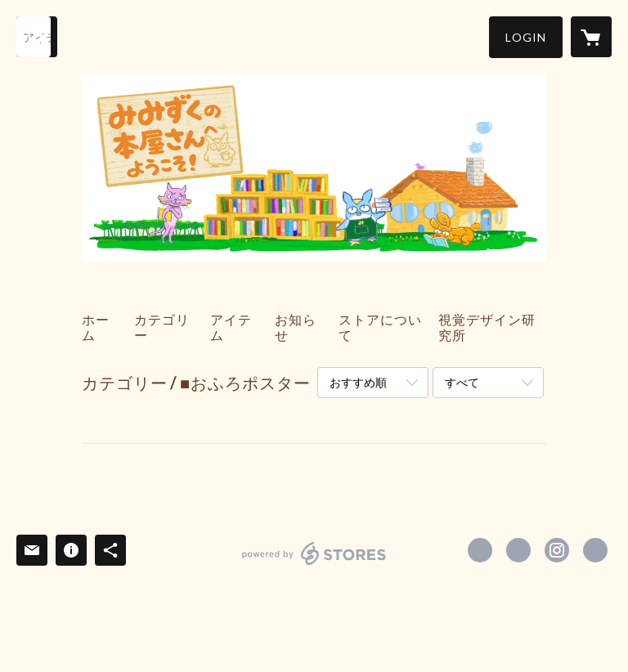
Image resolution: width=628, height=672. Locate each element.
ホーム (96, 327)
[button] (526, 37)
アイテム (231, 327)
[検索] (37, 37)
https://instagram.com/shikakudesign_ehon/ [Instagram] (557, 550)
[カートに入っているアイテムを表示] (591, 37)
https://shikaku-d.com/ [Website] (595, 550)
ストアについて (380, 327)
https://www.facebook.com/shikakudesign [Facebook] (480, 550)
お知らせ (296, 327)
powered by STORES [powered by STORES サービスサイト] (314, 564)
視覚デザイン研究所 (487, 327)
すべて (462, 382)
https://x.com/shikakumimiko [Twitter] (518, 550)
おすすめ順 (358, 382)
